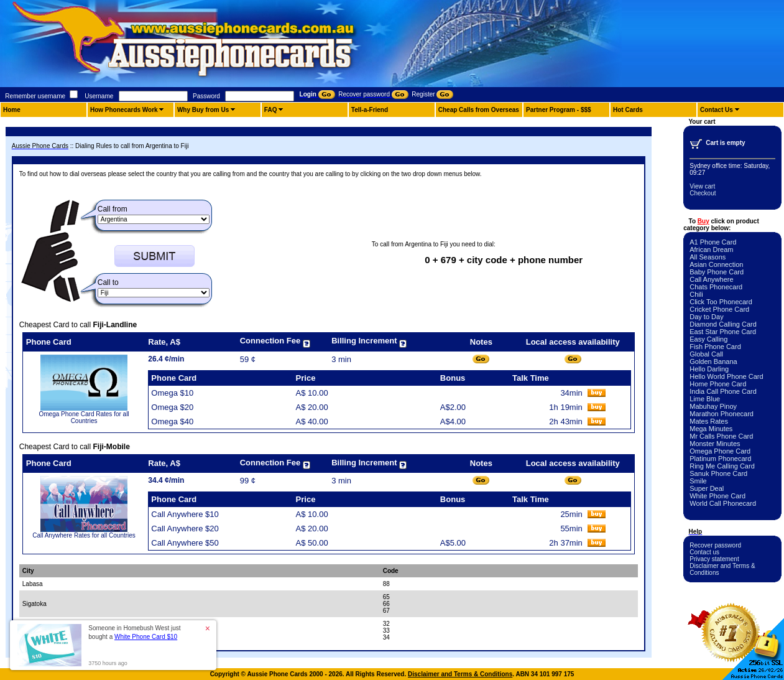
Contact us (704, 552)
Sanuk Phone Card (718, 473)
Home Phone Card (718, 384)
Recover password (715, 545)
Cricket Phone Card (719, 309)
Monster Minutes (715, 444)
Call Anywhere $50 (185, 543)
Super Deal (707, 488)
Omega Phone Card (720, 451)
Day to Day (706, 317)
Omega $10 (172, 393)
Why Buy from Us (203, 110)
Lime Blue (705, 399)
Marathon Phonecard (722, 414)
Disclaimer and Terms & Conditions (460, 674)
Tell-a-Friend (370, 110)
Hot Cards (628, 110)
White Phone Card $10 (146, 637)
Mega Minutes (711, 429)
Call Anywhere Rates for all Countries (84, 535)
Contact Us (717, 110)
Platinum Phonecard (720, 459)
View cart (702, 186)
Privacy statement (714, 559)
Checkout (703, 193)
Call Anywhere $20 (185, 529)
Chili (696, 294)
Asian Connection (716, 264)
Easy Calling (708, 339)
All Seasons (708, 257)
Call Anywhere (711, 279)
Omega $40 (172, 422)
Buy (703, 221)
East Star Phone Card (723, 332)
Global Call (706, 354)
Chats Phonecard (716, 287)
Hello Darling (709, 369)
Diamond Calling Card (723, 324)
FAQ (271, 110)
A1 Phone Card (713, 242)
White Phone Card (717, 496)
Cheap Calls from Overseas (479, 110)
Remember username (35, 96)
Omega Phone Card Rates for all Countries (84, 417)
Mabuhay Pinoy (713, 406)
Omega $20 (172, 407)
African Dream (711, 249)
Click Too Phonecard (721, 302)
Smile (698, 481)
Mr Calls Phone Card (721, 436)
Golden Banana (713, 361)
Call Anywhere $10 (185, 514)
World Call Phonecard (723, 503)
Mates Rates (709, 421)
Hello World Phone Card (726, 376)
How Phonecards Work (124, 110)
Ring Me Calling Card (722, 466)
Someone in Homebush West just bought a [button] (134, 632)
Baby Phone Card (717, 272)
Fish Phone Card (715, 347)
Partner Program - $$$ (559, 110)
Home (12, 110)
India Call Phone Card (723, 391)
